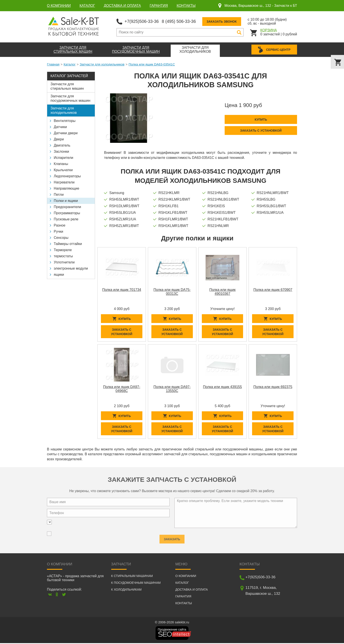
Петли (59, 194)
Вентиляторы (65, 121)
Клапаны (61, 164)
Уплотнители (64, 262)
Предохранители (67, 207)
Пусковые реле (66, 219)
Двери (59, 139)
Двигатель (62, 145)
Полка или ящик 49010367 (222, 291)
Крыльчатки (63, 170)
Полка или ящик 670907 (273, 289)
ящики (59, 274)
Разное (60, 225)
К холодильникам (126, 590)
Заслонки (61, 151)
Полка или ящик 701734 (122, 289)
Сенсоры (61, 237)
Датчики (60, 127)
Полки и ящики (66, 200)
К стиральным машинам (132, 577)
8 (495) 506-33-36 (181, 21)
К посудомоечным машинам (136, 584)
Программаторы (67, 213)
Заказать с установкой (261, 130)
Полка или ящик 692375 (273, 387)
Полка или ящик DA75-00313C (172, 291)
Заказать (172, 537)
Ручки (58, 231)
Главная (53, 64)
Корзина (269, 30)
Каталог (87, 6)
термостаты (63, 256)
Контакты (186, 6)
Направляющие (66, 188)
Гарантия (159, 6)
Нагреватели (64, 182)
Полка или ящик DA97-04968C (122, 389)
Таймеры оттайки (68, 244)
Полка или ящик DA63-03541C (152, 64)
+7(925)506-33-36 (142, 21)
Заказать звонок (224, 21)
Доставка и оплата (122, 6)
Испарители (64, 157)
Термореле (63, 250)
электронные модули (71, 268)
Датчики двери (66, 133)
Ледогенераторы (67, 176)
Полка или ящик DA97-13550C (172, 389)
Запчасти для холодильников (102, 64)
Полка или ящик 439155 (222, 387)
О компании (59, 6)
